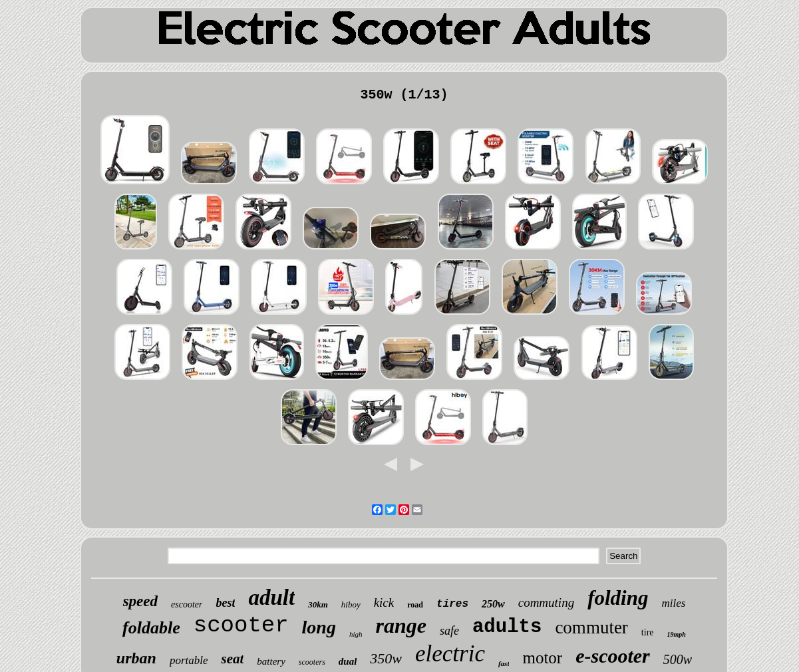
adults (507, 627)
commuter (591, 627)
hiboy (351, 604)
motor (542, 658)
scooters (312, 662)
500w (678, 659)
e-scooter (613, 656)
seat (232, 659)
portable (189, 660)
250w (493, 604)
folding (618, 598)
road (415, 605)
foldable (151, 628)
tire (648, 632)
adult (271, 597)
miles (673, 603)
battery (271, 661)
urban (136, 658)
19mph (677, 634)
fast (504, 663)
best (225, 603)
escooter (187, 604)
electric (450, 654)
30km (318, 604)
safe (449, 631)
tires (452, 604)
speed (140, 601)
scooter (241, 625)
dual (348, 661)
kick (384, 602)
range (401, 625)
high (356, 634)
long (319, 627)
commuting (546, 602)
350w (386, 658)
